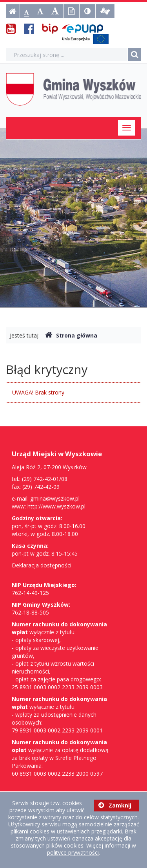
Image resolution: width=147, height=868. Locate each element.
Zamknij (115, 805)
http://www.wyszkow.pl (56, 506)
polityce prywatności (73, 852)
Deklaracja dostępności (42, 565)
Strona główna (71, 335)
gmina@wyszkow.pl (55, 498)
